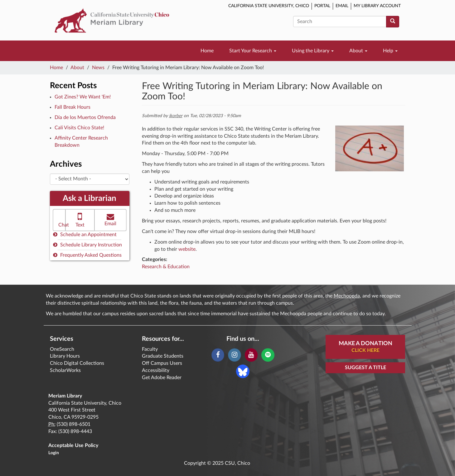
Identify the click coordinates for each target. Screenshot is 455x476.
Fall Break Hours (73, 107)
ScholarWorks (65, 370)
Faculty (150, 349)
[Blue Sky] (243, 371)
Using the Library (313, 51)
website (187, 249)
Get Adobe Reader (162, 378)
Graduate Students (163, 356)
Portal (322, 6)
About (358, 51)
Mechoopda (347, 296)
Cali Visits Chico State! (79, 128)
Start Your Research (253, 51)
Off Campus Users (162, 363)
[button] (59, 220)
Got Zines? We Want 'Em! (83, 97)
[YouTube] (251, 355)
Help (390, 51)
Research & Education (166, 267)
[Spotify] (268, 355)
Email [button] (110, 219)
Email (342, 6)
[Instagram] (234, 355)
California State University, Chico (269, 6)
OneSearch (62, 349)
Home (207, 51)
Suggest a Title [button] (365, 368)
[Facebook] (218, 355)
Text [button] (80, 219)
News (98, 68)
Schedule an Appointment (85, 234)
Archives (66, 164)
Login (54, 453)
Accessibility (156, 370)
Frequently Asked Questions (87, 255)
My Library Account (377, 6)
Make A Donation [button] (365, 347)
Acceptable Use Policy (73, 445)
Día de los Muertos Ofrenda (85, 117)
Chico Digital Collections (77, 363)
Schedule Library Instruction (87, 245)
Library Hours (65, 356)
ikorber (176, 116)
